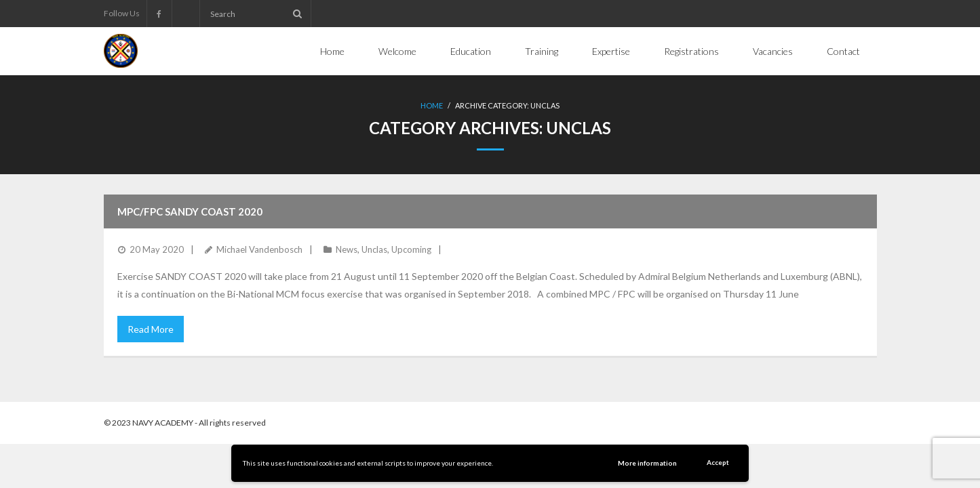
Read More (151, 329)
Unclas (374, 249)
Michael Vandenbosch (259, 249)
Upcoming (411, 249)
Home (432, 105)
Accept (718, 462)
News (347, 249)
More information (647, 463)
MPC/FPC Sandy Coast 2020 (190, 211)
